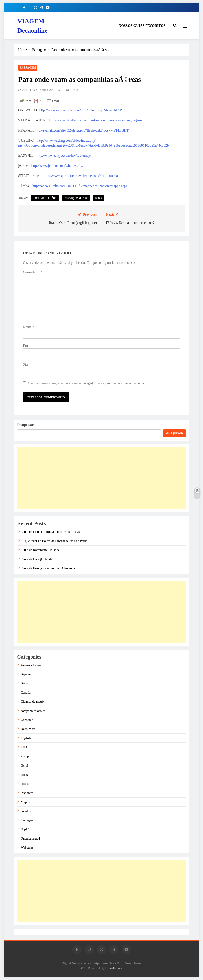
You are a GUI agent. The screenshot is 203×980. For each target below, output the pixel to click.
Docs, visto (28, 729)
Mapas (25, 802)
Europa (25, 756)
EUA (24, 747)
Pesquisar (25, 425)
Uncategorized (30, 839)
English (26, 738)
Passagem (28, 68)
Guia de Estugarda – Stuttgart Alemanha (48, 568)
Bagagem (27, 674)
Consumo (27, 720)
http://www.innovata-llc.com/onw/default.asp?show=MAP (81, 110)
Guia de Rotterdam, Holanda (41, 550)
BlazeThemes (114, 968)
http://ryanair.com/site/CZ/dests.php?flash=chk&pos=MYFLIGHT (82, 130)
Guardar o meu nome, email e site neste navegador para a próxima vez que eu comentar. (87, 383)
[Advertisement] (101, 478)
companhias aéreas (33, 711)
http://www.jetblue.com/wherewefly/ (57, 166)
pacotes (26, 811)
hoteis (25, 784)
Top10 (25, 829)
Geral (24, 765)
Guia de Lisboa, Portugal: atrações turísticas (51, 532)
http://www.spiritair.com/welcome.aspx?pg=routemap (81, 176)
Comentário (33, 272)
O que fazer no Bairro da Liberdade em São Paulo (55, 541)
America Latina (31, 665)
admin (27, 90)
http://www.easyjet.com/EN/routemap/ (64, 155)
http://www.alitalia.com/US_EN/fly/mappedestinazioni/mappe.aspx (80, 186)
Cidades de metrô (32, 702)
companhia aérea (45, 198)
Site (26, 364)
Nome (29, 327)
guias (24, 775)
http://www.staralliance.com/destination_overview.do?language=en (96, 120)
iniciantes (27, 793)
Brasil (25, 683)
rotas (99, 198)
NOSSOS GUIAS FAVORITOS (142, 26)
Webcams (27, 848)
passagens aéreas (76, 198)
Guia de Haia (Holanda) (38, 559)
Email (28, 346)
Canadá (26, 692)
